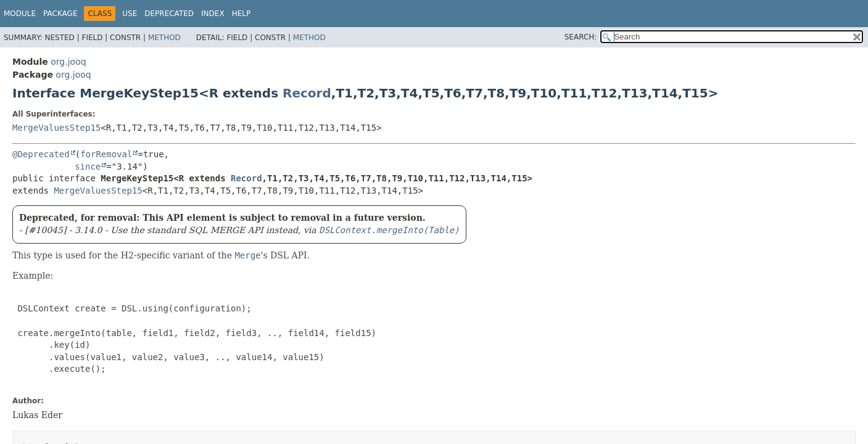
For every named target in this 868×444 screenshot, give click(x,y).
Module (20, 14)
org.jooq (68, 62)
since (88, 166)
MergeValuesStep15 (56, 128)
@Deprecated (41, 154)
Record (307, 93)
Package (60, 14)
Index (213, 14)
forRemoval (106, 154)
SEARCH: (581, 37)
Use (130, 14)
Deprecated (169, 14)
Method (164, 38)
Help (242, 14)
